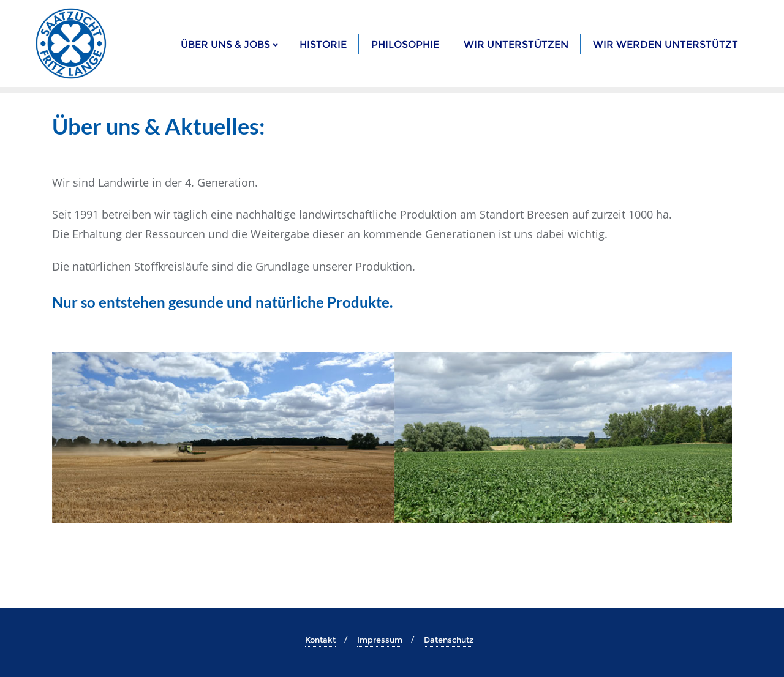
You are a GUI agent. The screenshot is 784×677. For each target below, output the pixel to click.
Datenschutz (449, 640)
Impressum (380, 640)
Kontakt (320, 640)
